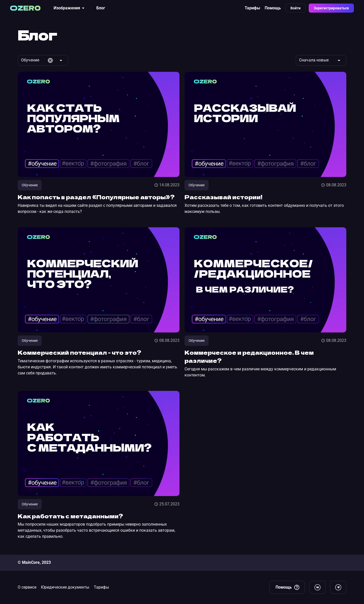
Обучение (30, 185)
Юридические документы (65, 587)
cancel (50, 60)
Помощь (273, 8)
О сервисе (27, 587)
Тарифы (252, 8)
